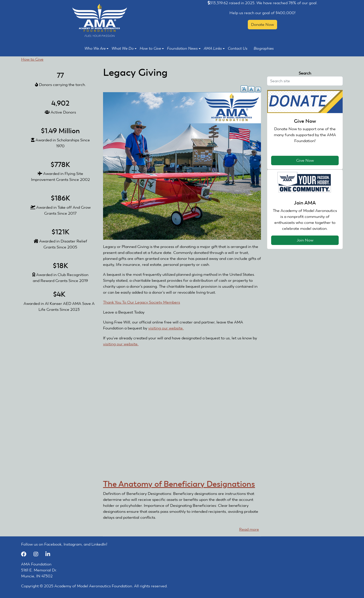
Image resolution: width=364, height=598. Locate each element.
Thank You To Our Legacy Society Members (142, 302)
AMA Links (214, 48)
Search (305, 73)
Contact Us (237, 48)
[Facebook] (26, 554)
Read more (249, 529)
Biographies (264, 48)
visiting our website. (168, 328)
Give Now (305, 160)
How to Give (152, 48)
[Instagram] (38, 554)
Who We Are (96, 48)
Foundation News (184, 48)
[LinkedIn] (50, 554)
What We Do (124, 48)
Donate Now (262, 24)
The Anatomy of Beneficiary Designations (179, 484)
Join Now (305, 240)
